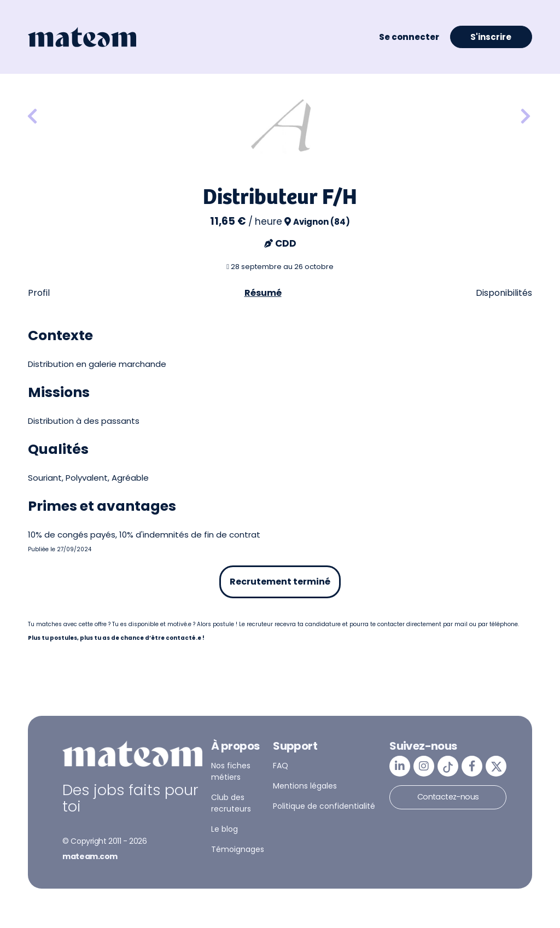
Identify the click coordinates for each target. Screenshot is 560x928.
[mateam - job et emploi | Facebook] (472, 766)
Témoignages (238, 849)
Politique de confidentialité (324, 806)
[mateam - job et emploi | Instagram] (424, 766)
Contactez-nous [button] (448, 797)
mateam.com (90, 856)
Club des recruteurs (231, 803)
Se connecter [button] (409, 37)
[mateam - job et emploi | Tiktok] (448, 766)
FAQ (281, 766)
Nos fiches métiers (231, 771)
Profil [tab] (39, 293)
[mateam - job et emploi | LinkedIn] (400, 766)
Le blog (224, 829)
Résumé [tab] (263, 293)
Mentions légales (305, 786)
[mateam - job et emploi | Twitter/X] (496, 766)
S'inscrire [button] (491, 37)
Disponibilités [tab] (504, 293)
